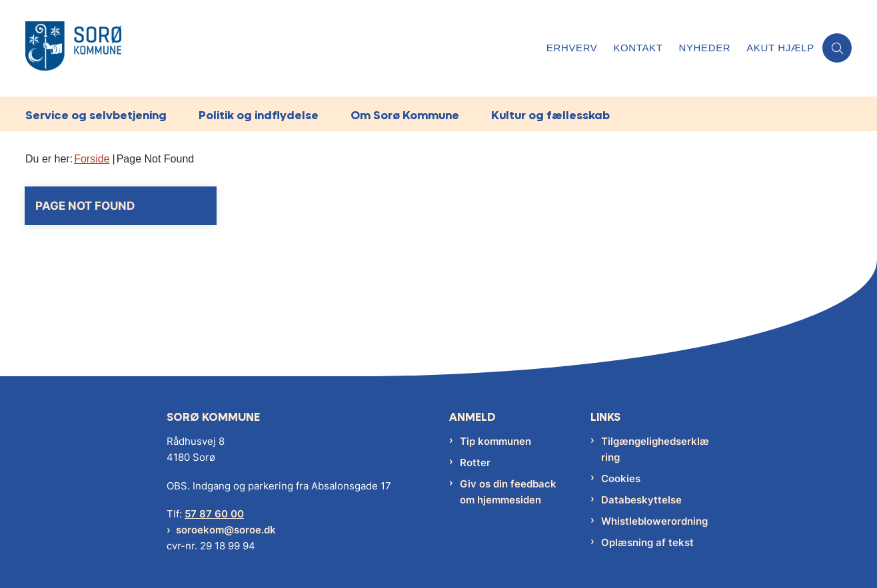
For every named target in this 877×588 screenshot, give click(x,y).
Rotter (475, 462)
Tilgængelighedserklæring (655, 449)
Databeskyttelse (641, 500)
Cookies (621, 478)
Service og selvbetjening (96, 115)
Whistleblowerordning (654, 521)
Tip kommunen (495, 441)
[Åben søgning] (837, 48)
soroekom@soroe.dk (226, 530)
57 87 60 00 (214, 514)
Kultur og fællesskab (550, 115)
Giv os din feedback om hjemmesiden (508, 492)
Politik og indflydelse (259, 115)
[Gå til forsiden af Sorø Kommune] (73, 48)
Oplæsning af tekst (647, 542)
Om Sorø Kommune (405, 115)
